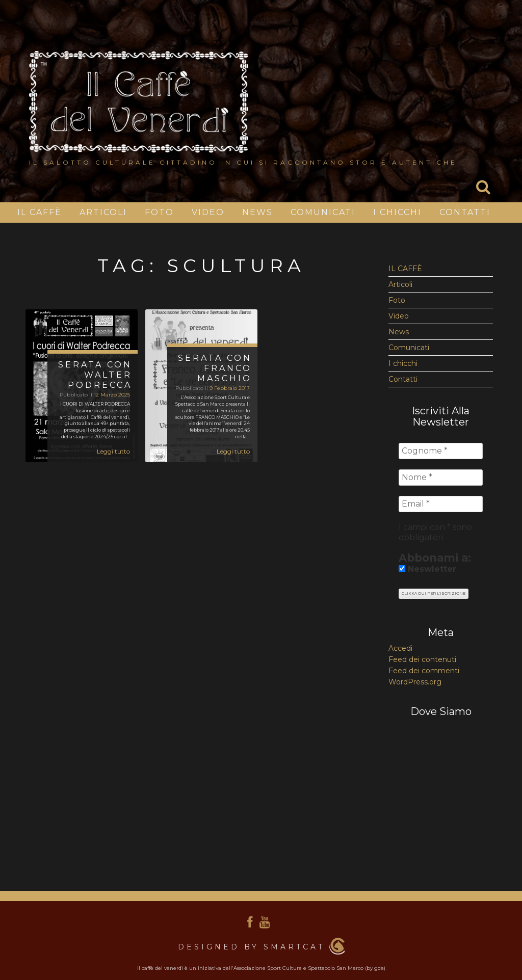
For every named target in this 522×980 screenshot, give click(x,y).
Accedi (400, 648)
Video (208, 212)
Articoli (103, 212)
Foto (159, 212)
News (257, 212)
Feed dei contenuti (422, 659)
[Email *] (441, 504)
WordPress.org (415, 682)
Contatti (465, 212)
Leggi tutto (113, 451)
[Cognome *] (441, 451)
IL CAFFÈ (40, 212)
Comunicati (323, 212)
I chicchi (397, 212)
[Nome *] (441, 478)
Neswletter (427, 569)
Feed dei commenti (424, 671)
